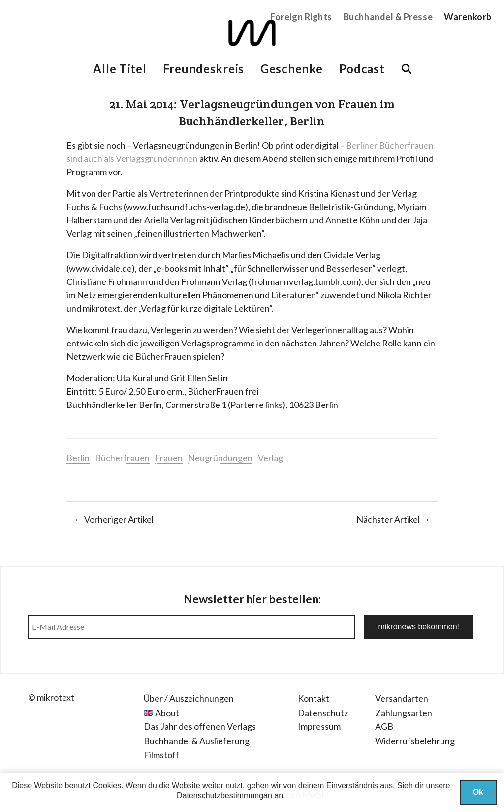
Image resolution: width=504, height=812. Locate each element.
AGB (384, 726)
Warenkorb (468, 17)
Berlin (78, 458)
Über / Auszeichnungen (189, 698)
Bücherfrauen (122, 458)
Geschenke (291, 69)
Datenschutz (323, 713)
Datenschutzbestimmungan (224, 796)
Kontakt (314, 698)
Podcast (362, 69)
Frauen (169, 458)
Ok (478, 792)
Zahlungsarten (404, 713)
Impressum (319, 726)
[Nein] (492, 792)
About (167, 713)
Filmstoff (161, 755)
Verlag (270, 458)
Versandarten (402, 698)
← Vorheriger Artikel (114, 519)
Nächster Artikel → (393, 519)
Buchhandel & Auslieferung (197, 741)
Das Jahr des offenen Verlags (200, 726)
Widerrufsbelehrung (415, 741)
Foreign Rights (301, 17)
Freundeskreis (204, 69)
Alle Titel (120, 69)
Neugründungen (220, 458)
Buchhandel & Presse (388, 17)
